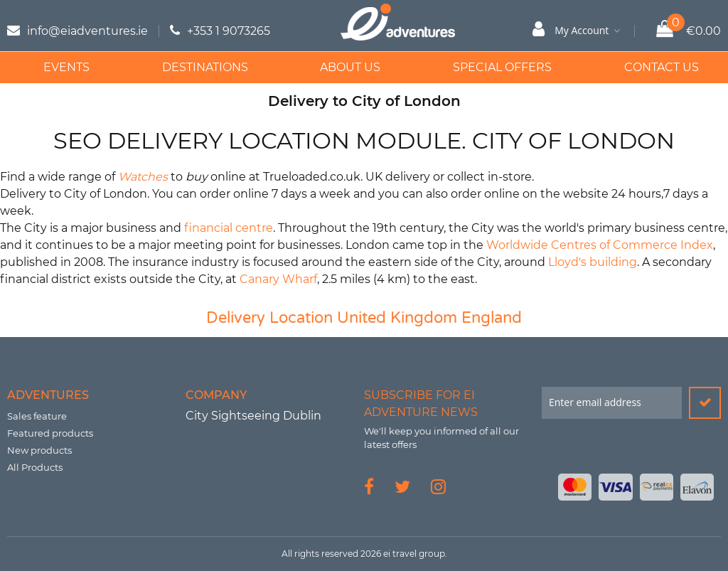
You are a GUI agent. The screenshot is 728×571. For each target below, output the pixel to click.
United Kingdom (397, 318)
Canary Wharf (278, 279)
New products (39, 450)
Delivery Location (269, 318)
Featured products (50, 433)
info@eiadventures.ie (87, 31)
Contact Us (649, 67)
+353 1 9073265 (229, 31)
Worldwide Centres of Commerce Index (600, 245)
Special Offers (492, 67)
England (492, 318)
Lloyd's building (593, 262)
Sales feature (37, 416)
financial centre (229, 228)
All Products (35, 467)
